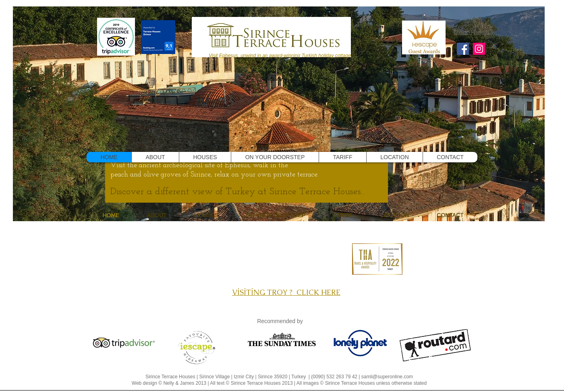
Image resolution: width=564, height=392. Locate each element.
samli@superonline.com (387, 377)
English (462, 32)
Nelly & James (179, 383)
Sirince (201, 175)
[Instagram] (479, 49)
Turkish (481, 32)
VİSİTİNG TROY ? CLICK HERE (286, 292)
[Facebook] (463, 49)
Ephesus (237, 165)
